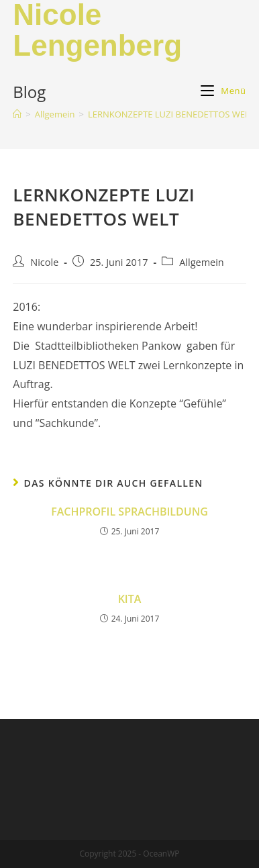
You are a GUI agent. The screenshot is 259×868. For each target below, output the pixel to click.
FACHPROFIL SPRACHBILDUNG (129, 512)
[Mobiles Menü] (223, 91)
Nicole (44, 262)
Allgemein (202, 262)
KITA (130, 599)
